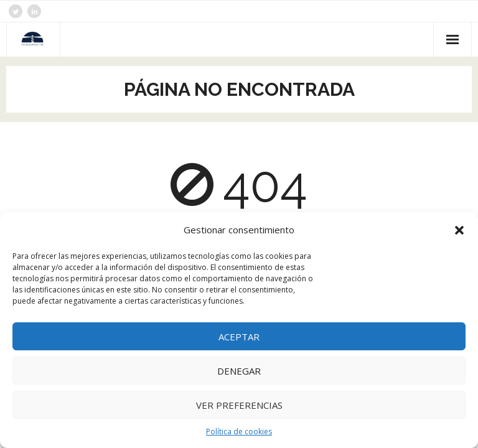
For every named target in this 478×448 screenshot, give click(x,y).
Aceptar (239, 337)
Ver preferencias (239, 405)
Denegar (239, 371)
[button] (459, 230)
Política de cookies (239, 432)
